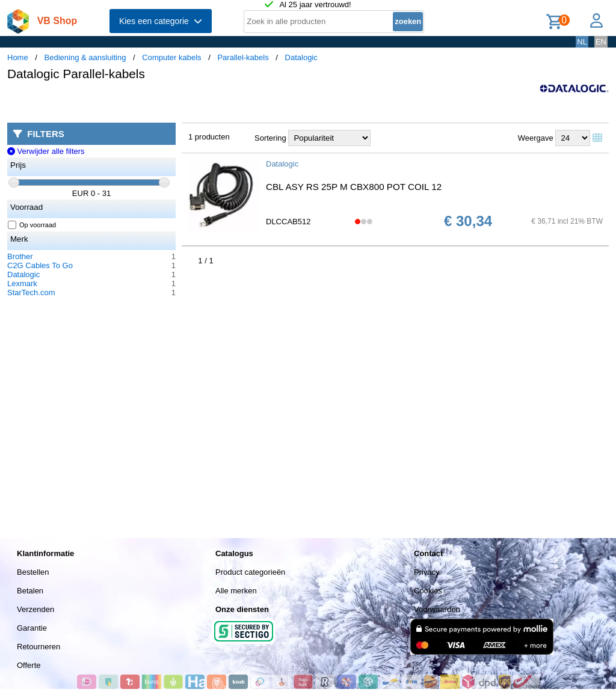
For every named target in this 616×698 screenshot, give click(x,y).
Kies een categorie (161, 21)
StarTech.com (31, 292)
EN (601, 42)
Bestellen (33, 572)
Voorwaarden (437, 609)
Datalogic (301, 57)
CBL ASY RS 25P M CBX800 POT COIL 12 (354, 187)
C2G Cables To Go (40, 265)
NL (582, 42)
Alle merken (236, 591)
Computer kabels (171, 57)
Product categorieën (250, 572)
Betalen (30, 591)
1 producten (209, 137)
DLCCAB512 (288, 222)
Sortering (270, 138)
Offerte (29, 665)
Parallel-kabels (243, 57)
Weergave (536, 138)
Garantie (32, 628)
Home (18, 57)
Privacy (427, 572)
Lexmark (22, 283)
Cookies (428, 591)
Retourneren (38, 647)
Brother (20, 256)
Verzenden (35, 609)
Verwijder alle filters (46, 151)
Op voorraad (32, 225)
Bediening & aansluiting (85, 57)
